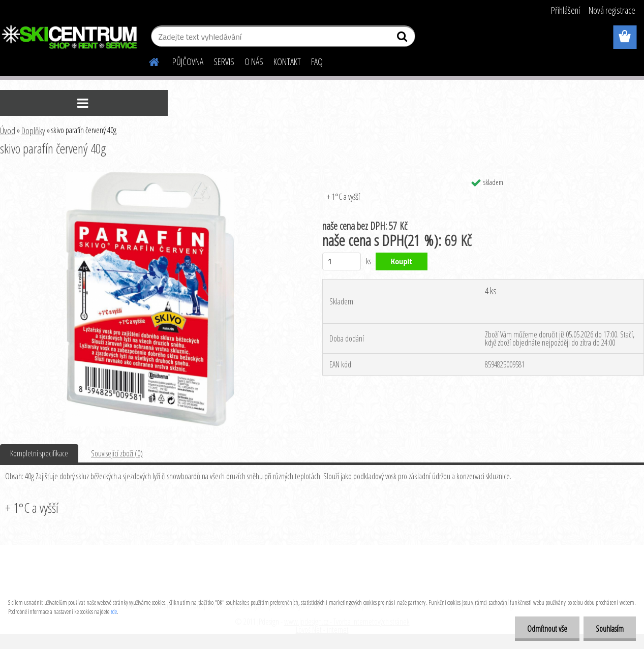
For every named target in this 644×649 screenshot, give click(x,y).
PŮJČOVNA (188, 61)
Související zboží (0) (117, 453)
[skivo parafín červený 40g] (150, 176)
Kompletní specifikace (39, 453)
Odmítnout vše (546, 629)
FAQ (317, 61)
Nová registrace (612, 10)
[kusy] (342, 261)
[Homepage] (148, 60)
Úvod (8, 131)
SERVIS (224, 61)
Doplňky (33, 131)
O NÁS (254, 61)
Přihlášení (565, 10)
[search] (403, 39)
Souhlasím (609, 629)
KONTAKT (287, 61)
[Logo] (70, 38)
